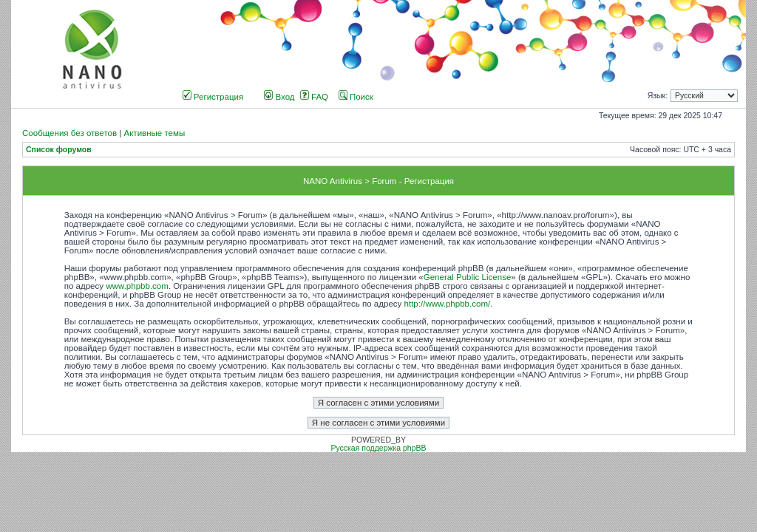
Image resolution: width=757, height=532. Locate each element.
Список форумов (59, 150)
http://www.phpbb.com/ (448, 304)
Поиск (356, 97)
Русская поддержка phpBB (378, 448)
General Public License (468, 277)
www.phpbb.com (137, 286)
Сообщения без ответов (69, 133)
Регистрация (213, 97)
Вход (279, 97)
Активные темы (154, 133)
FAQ (314, 97)
